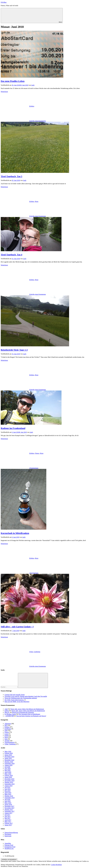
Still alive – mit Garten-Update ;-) (17, 627)
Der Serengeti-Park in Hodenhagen (29, 714)
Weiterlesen (4, 92)
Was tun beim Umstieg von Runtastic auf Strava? (31, 716)
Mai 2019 (7, 791)
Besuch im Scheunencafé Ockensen (23, 712)
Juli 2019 (7, 787)
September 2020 (9, 763)
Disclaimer (8, 834)
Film (6, 730)
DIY (6, 725)
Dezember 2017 (9, 806)
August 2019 (8, 786)
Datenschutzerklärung (11, 833)
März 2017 (8, 822)
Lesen (6, 734)
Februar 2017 (9, 823)
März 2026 (8, 752)
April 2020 (8, 772)
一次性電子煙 (9, 716)
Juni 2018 (8, 801)
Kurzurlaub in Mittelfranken (15, 533)
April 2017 (8, 820)
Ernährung (8, 729)
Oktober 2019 (9, 782)
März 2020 (8, 774)
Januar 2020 (8, 777)
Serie (6, 739)
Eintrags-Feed (9, 845)
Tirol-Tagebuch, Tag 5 (11, 176)
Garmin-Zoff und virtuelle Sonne (15, 695)
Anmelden (8, 843)
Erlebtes (32, 106)
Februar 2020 (9, 775)
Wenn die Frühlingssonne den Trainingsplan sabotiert (21, 698)
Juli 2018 (7, 799)
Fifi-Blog (4, 2)
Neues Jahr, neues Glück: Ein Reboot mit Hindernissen (27, 709)
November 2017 (9, 808)
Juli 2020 (7, 767)
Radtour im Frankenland (13, 428)
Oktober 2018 (9, 796)
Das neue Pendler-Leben (13, 81)
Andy (33, 85)
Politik (7, 736)
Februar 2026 (9, 753)
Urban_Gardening (35, 652)
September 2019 (9, 784)
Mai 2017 (7, 818)
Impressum (8, 836)
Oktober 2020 (9, 762)
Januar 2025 (8, 755)
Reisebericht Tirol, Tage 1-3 (14, 350)
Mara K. (7, 712)
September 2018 (9, 798)
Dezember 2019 (9, 779)
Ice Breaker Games (10, 714)
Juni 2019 (8, 789)
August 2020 (8, 765)
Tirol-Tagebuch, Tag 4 (11, 255)
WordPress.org (9, 848)
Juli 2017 (7, 815)
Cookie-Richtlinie (56, 865)
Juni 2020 (8, 769)
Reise (37, 201)
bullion (7, 711)
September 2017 (9, 811)
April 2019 (8, 793)
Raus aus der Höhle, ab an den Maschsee (17, 702)
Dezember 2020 (9, 760)
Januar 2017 (8, 825)
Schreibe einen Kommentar (38, 121)
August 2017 (8, 813)
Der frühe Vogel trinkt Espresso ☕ (15, 700)
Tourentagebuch (9, 742)
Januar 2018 (8, 805)
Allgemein (8, 724)
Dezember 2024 (9, 757)
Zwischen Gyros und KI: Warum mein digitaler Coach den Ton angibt (26, 696)
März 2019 (8, 794)
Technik (7, 741)
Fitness (37, 453)
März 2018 (8, 803)
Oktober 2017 (9, 810)
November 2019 (9, 781)
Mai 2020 (7, 770)
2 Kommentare (34, 468)
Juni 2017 (8, 816)
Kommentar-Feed (10, 847)
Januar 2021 (8, 758)
